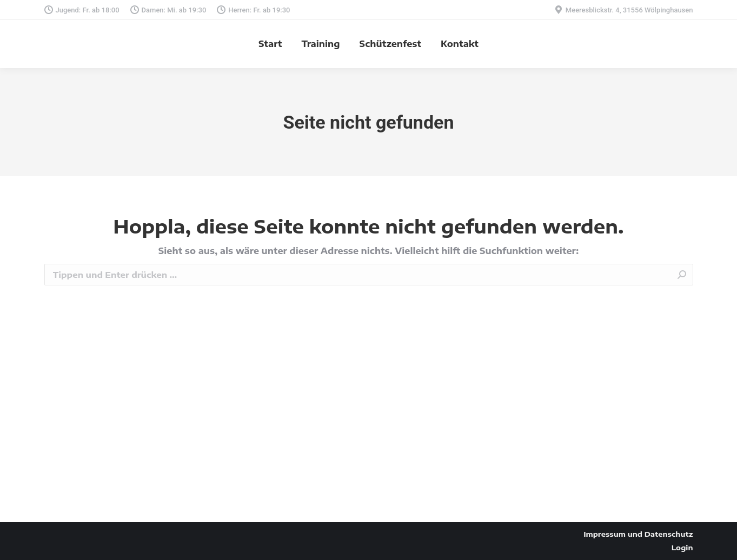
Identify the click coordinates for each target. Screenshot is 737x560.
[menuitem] (270, 44)
